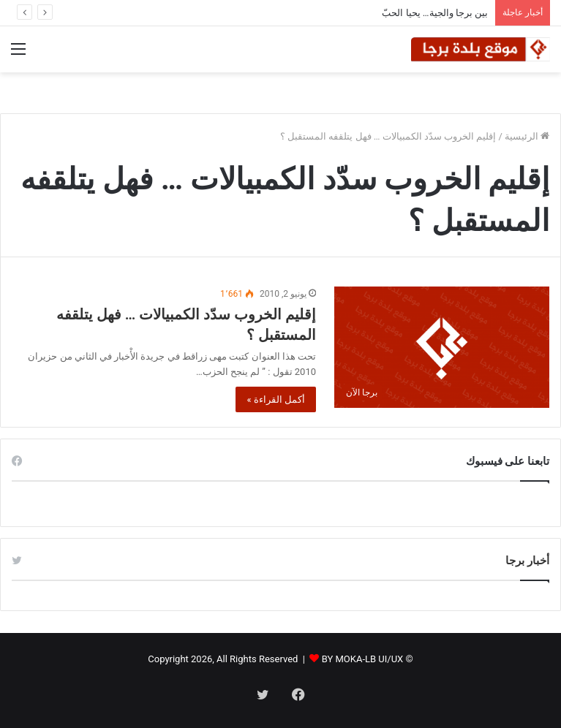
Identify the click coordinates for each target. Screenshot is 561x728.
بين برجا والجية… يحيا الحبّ (435, 13)
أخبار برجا (527, 561)
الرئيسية (527, 136)
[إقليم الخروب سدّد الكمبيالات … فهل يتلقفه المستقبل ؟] (442, 347)
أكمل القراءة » (276, 399)
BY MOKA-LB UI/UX (363, 659)
